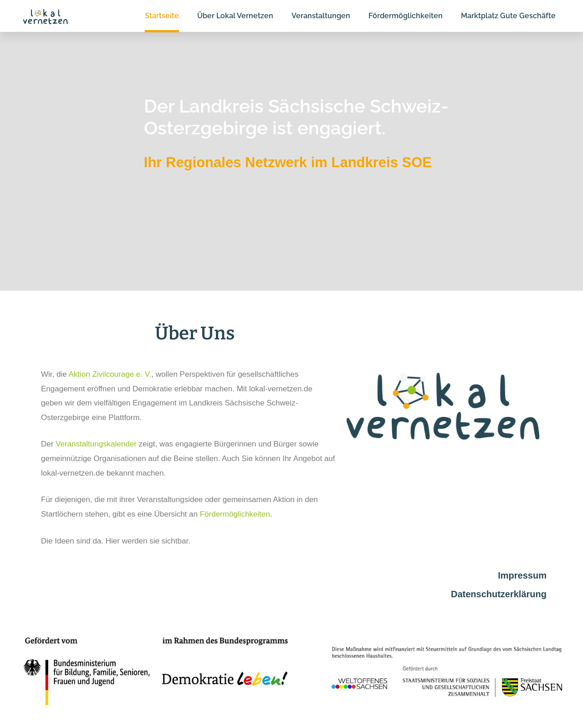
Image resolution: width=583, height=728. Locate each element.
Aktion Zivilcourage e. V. (110, 374)
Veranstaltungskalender (96, 444)
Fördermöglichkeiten (235, 514)
